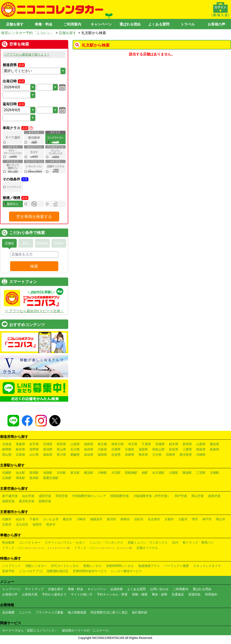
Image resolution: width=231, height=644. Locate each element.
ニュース (25, 612)
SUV (175, 542)
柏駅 (145, 473)
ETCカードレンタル (65, 566)
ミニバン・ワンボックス (106, 542)
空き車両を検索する (34, 217)
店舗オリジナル (147, 548)
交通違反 (178, 594)
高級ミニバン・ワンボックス (148, 542)
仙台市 (20, 519)
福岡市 (37, 524)
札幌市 (7, 519)
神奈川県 (117, 444)
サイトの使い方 (82, 594)
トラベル (188, 24)
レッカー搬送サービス (126, 571)
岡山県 (7, 455)
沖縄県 (201, 455)
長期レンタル (92, 566)
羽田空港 (62, 496)
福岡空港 (8, 501)
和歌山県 (158, 449)
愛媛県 (75, 455)
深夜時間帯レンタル (120, 566)
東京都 (102, 444)
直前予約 (8, 571)
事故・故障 (159, 594)
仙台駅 (20, 473)
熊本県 (143, 455)
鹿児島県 (186, 455)
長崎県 (130, 455)
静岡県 (7, 449)
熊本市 (51, 524)
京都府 (130, 449)
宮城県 (48, 444)
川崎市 (81, 519)
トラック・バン (36, 548)
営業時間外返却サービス (90, 571)
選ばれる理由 (130, 24)
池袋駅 (48, 473)
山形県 (75, 444)
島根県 (214, 449)
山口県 (34, 455)
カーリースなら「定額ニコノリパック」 (30, 630)
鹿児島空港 (27, 501)
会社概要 (8, 612)
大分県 (157, 455)
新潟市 (112, 519)
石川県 (75, 449)
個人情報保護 (77, 612)
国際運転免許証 (58, 571)
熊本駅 (34, 478)
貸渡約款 (194, 594)
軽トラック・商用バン (198, 542)
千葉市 (34, 519)
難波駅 (187, 473)
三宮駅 (201, 473)
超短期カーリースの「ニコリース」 (87, 630)
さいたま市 (51, 519)
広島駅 (7, 478)
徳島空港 (214, 496)
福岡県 (102, 455)
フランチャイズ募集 (49, 612)
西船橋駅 (131, 473)
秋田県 (61, 444)
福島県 (89, 444)
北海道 (7, 444)
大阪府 (102, 449)
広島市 (7, 524)
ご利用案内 (72, 24)
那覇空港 (45, 501)
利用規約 (211, 594)
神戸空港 (181, 496)
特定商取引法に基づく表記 (109, 612)
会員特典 (117, 589)
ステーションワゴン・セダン (65, 542)
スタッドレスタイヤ (207, 566)
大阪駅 (174, 473)
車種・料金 (44, 24)
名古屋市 (154, 519)
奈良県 (174, 449)
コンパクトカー (30, 542)
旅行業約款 (140, 612)
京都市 (169, 519)
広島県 (20, 455)
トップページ (11, 589)
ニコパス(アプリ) (31, 571)
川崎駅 (102, 473)
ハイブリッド (11, 566)
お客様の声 (216, 24)
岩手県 (34, 444)
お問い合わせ (159, 589)
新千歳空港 (10, 496)
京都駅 (214, 473)
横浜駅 (89, 473)
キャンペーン (101, 24)
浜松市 (139, 519)
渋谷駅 (61, 473)
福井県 (89, 449)
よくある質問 (159, 24)
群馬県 (187, 444)
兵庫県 (116, 449)
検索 (34, 266)
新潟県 (48, 449)
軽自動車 (8, 542)
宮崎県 (170, 455)
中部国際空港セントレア (89, 496)
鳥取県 (201, 449)
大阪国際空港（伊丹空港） (152, 496)
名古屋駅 (158, 473)
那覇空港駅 (51, 478)
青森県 (20, 444)
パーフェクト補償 (176, 566)
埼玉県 (133, 444)
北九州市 (22, 524)
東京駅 (75, 473)
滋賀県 (143, 449)
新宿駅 (34, 473)
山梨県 (201, 444)
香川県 (61, 455)
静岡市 (125, 519)
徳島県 (48, 455)
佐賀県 (116, 455)
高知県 (89, 455)
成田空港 (45, 496)
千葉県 (146, 444)
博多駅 (20, 478)
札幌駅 (7, 473)
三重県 (187, 449)
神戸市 (207, 519)
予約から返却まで (54, 594)
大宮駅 (116, 473)
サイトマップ (34, 589)
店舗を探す (15, 24)
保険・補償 (140, 594)
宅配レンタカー (36, 566)
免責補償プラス (149, 566)
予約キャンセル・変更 (112, 594)
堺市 (195, 519)
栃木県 (174, 444)
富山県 (61, 449)
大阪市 (183, 519)
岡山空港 (198, 496)
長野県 (34, 449)
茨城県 (160, 444)
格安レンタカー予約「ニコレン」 (27, 33)
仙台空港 (28, 496)
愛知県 (214, 444)
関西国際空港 (120, 496)
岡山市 (221, 519)
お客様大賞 (30, 594)
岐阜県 (20, 449)
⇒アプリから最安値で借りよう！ (27, 54)
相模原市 (96, 519)
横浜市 (68, 519)
